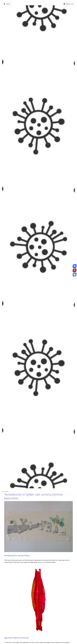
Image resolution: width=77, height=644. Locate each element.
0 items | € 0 (69, 4)
